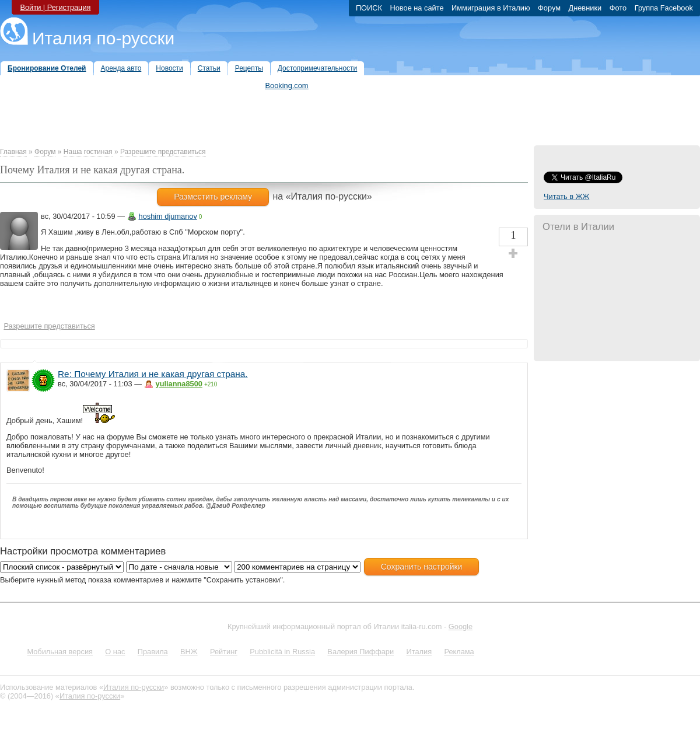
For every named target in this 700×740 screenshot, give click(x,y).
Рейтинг (224, 652)
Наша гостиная (88, 152)
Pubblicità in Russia (282, 652)
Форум (45, 152)
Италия (419, 652)
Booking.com (287, 85)
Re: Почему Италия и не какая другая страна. (153, 374)
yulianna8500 (179, 384)
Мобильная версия (60, 652)
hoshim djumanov (168, 216)
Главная (13, 152)
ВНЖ (189, 652)
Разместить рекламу (213, 197)
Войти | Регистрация (55, 7)
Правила (153, 652)
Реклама (459, 652)
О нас (115, 652)
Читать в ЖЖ (566, 196)
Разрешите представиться (163, 152)
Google (461, 626)
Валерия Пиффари (360, 652)
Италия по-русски (103, 38)
